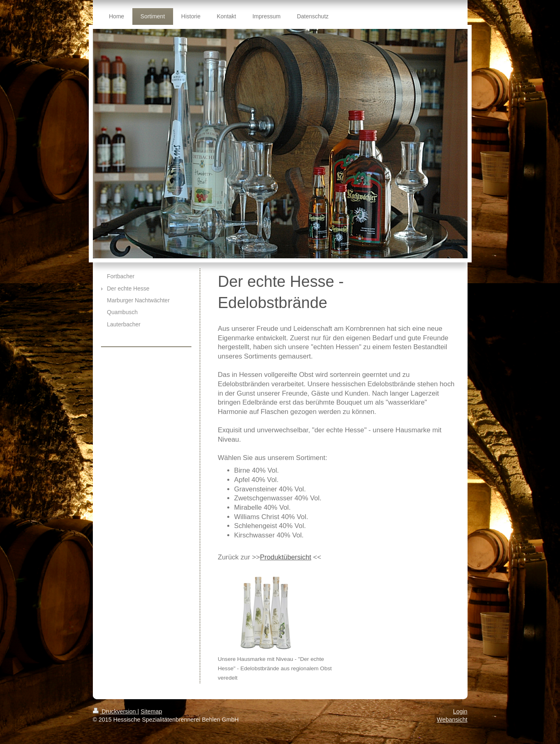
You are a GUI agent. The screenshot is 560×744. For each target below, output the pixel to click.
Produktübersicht (285, 557)
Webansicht (452, 720)
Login (460, 711)
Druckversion (115, 711)
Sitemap (151, 711)
